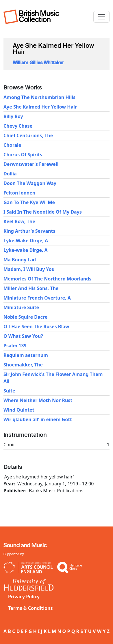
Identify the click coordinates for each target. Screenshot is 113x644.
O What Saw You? (23, 336)
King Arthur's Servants (29, 231)
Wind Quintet (19, 410)
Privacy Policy (24, 597)
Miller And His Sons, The (31, 288)
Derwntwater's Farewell (31, 164)
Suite (9, 391)
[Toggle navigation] (101, 17)
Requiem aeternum (26, 355)
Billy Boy (13, 116)
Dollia (10, 174)
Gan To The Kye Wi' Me (29, 202)
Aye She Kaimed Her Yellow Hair (40, 107)
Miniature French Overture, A (37, 298)
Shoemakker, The (23, 365)
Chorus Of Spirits (23, 155)
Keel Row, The (19, 221)
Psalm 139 (15, 346)
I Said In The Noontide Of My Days (43, 212)
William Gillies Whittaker (38, 63)
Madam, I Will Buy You (29, 269)
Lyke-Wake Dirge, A (26, 241)
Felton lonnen (19, 193)
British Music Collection (39, 16)
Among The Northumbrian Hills (39, 97)
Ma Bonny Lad (20, 260)
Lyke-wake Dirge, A (26, 250)
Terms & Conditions (30, 608)
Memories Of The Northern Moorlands (47, 279)
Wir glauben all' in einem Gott (38, 419)
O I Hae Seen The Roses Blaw (36, 326)
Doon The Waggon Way (30, 183)
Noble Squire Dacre (25, 317)
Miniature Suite (21, 307)
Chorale (12, 145)
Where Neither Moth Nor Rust (38, 400)
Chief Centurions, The (28, 135)
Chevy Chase (18, 126)
